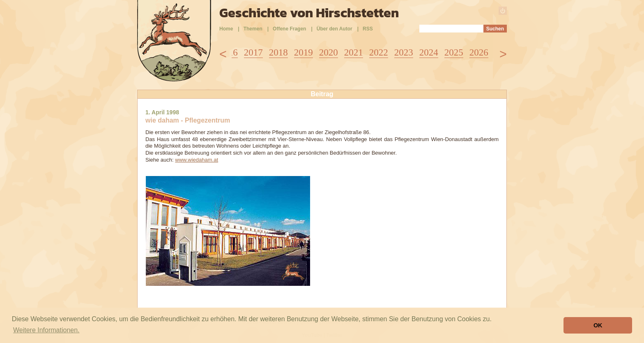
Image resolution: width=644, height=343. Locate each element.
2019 (304, 52)
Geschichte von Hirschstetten (309, 13)
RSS (368, 29)
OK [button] (598, 325)
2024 (429, 52)
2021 (354, 52)
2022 (379, 52)
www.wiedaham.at (197, 160)
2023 (404, 52)
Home (226, 29)
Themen (253, 29)
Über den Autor (335, 29)
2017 (253, 52)
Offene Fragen (289, 29)
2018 (278, 52)
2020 (329, 52)
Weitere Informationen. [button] (46, 330)
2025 (454, 52)
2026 (479, 52)
